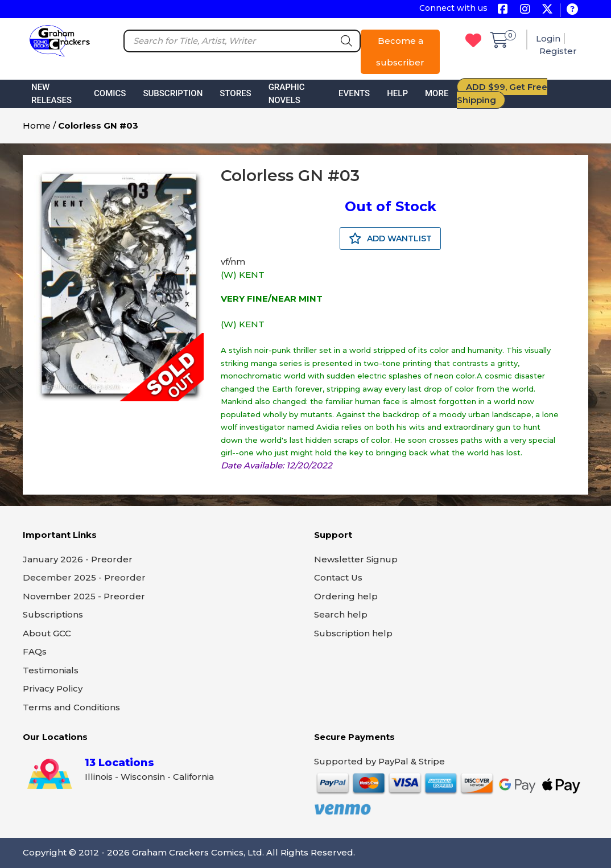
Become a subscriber (400, 52)
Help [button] (397, 93)
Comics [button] (110, 93)
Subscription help (353, 633)
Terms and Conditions (71, 707)
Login (548, 38)
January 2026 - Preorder (78, 559)
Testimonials (51, 670)
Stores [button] (235, 93)
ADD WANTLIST (390, 238)
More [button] (437, 93)
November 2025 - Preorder (84, 596)
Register (558, 51)
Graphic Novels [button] (287, 94)
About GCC (47, 633)
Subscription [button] (173, 93)
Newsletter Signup (356, 559)
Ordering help (346, 596)
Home (37, 126)
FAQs (35, 651)
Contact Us (338, 577)
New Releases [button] (51, 94)
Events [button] (354, 93)
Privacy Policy (53, 688)
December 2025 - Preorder (84, 577)
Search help (341, 614)
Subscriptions (53, 614)
